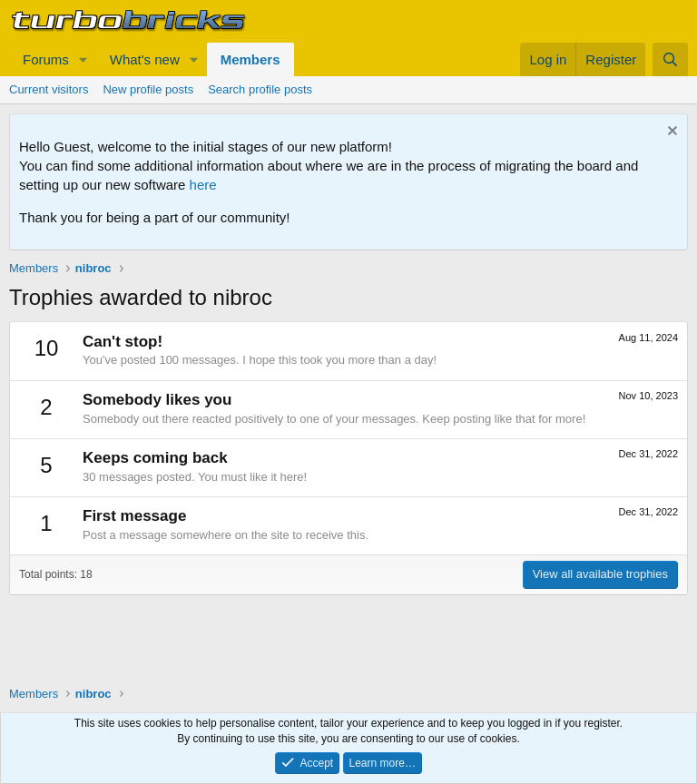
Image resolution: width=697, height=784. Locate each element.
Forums (46, 59)
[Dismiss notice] (670, 133)
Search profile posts (260, 89)
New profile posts (148, 89)
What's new (145, 59)
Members (250, 59)
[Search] (670, 59)
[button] (83, 59)
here (203, 185)
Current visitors (49, 89)
